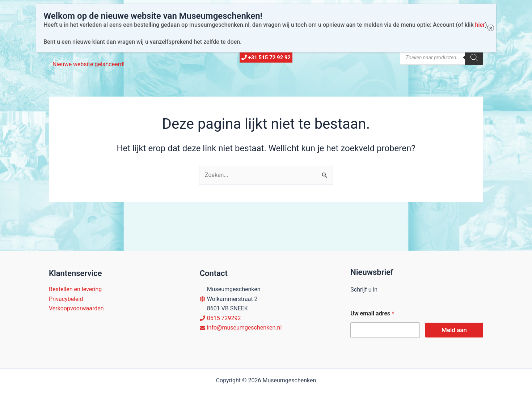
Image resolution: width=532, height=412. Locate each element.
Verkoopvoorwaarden (76, 308)
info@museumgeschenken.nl (244, 328)
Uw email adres (372, 313)
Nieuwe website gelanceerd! (88, 64)
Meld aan (454, 330)
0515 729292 (224, 318)
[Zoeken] (474, 58)
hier (474, 9)
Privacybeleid (66, 299)
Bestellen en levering (75, 289)
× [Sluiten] (484, 13)
